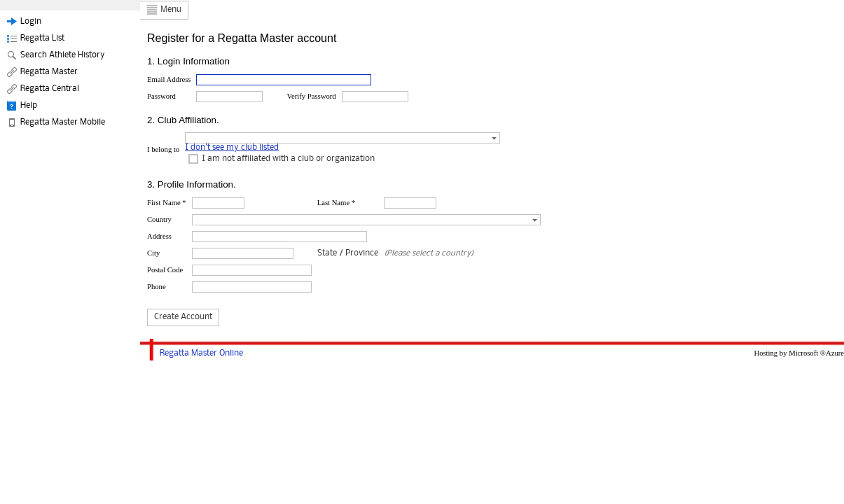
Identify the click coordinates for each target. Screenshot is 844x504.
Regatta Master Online (201, 353)
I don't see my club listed (232, 147)
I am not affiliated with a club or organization (288, 159)
